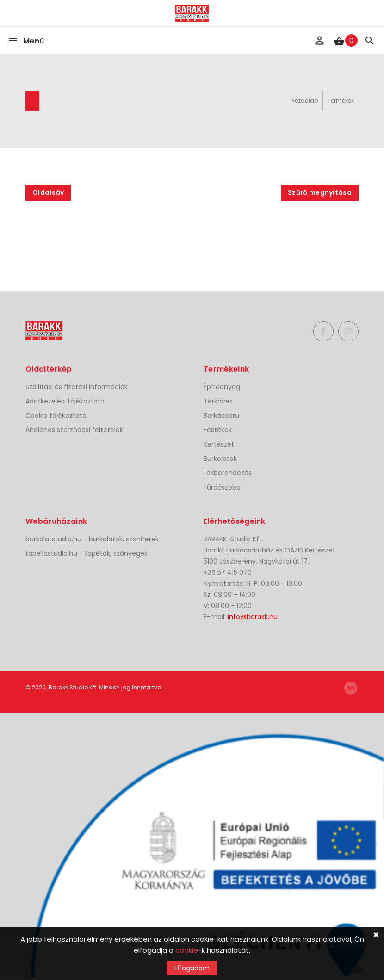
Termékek (341, 101)
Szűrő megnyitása (320, 192)
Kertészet (219, 444)
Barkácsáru (221, 416)
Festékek (218, 430)
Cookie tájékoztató (56, 416)
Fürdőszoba (222, 487)
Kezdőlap (305, 101)
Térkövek (218, 401)
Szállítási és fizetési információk (77, 387)
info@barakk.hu (253, 617)
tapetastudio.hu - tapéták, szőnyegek (87, 553)
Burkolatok (220, 459)
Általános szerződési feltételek (74, 430)
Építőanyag (222, 387)
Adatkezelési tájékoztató (65, 401)
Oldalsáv (48, 192)
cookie (187, 950)
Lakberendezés (228, 473)
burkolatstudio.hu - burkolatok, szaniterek (92, 539)
